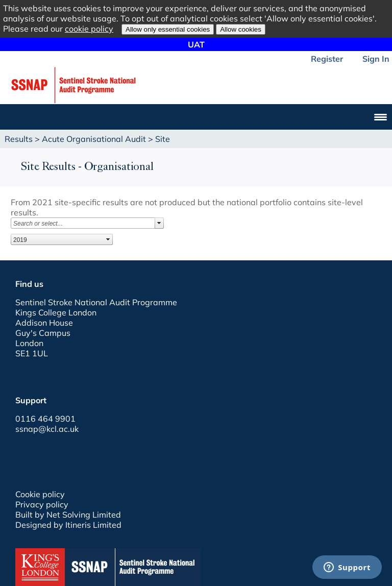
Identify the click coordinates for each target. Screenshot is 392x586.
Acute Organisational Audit (94, 139)
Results (19, 139)
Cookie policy (40, 494)
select (159, 223)
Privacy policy (42, 504)
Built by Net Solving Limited (68, 515)
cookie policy (89, 29)
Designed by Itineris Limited (68, 525)
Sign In (376, 59)
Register (327, 59)
